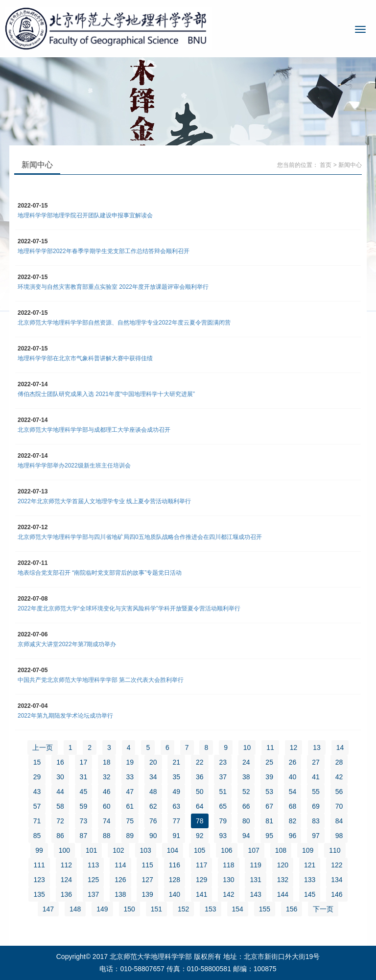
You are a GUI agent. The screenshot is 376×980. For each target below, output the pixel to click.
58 (60, 806)
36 (200, 777)
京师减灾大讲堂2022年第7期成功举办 (67, 644)
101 (91, 850)
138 (120, 894)
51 (223, 792)
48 (153, 792)
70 (339, 806)
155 (265, 909)
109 (308, 850)
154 (238, 909)
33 (130, 777)
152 (183, 909)
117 (201, 865)
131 (255, 880)
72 (60, 821)
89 (130, 836)
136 (66, 894)
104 (173, 850)
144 (283, 894)
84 (339, 821)
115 (147, 865)
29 (37, 777)
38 (246, 777)
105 (200, 850)
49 (176, 792)
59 (84, 806)
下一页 (323, 909)
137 (93, 894)
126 (120, 880)
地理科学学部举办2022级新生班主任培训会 (74, 466)
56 (339, 792)
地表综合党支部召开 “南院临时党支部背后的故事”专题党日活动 (100, 573)
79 (223, 821)
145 (310, 894)
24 (246, 762)
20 (153, 762)
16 (60, 762)
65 (223, 806)
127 (147, 880)
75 (130, 821)
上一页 (43, 747)
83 (316, 821)
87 (84, 836)
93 (223, 836)
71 (37, 821)
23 (223, 762)
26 (293, 762)
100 (64, 850)
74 (107, 821)
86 (60, 836)
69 (316, 806)
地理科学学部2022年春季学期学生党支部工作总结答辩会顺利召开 (104, 251)
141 (201, 894)
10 (247, 747)
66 (246, 806)
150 (129, 909)
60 (107, 806)
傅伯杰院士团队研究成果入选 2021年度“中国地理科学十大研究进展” (106, 394)
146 (337, 894)
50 (200, 792)
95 (269, 836)
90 (153, 836)
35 (176, 777)
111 (39, 865)
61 (130, 806)
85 (37, 836)
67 (269, 806)
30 (60, 777)
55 (316, 792)
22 (200, 762)
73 (84, 821)
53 (269, 792)
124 (66, 880)
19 (130, 762)
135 (39, 894)
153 (210, 909)
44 (60, 792)
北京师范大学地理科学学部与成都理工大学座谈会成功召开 (94, 430)
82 (293, 821)
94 (246, 836)
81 (269, 821)
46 (107, 792)
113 (93, 865)
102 (118, 850)
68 (293, 806)
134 (337, 880)
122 (337, 865)
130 (228, 880)
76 (153, 821)
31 (84, 777)
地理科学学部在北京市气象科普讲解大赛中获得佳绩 (85, 358)
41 (316, 777)
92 (200, 836)
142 (228, 894)
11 (270, 747)
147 (48, 909)
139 (147, 894)
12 (294, 747)
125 (93, 880)
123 (39, 880)
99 (39, 850)
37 (223, 777)
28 (339, 762)
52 (246, 792)
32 (107, 777)
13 (317, 747)
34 (153, 777)
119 (255, 865)
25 (269, 762)
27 (316, 762)
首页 (326, 165)
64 (200, 806)
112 (66, 865)
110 (335, 850)
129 (201, 880)
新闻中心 (350, 165)
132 (283, 880)
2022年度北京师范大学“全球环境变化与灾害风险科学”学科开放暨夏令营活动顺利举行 (129, 608)
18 (107, 762)
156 (292, 909)
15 (37, 762)
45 (84, 792)
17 (84, 762)
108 (281, 850)
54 (293, 792)
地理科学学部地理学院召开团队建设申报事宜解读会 (85, 215)
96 (293, 836)
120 (283, 865)
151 (156, 909)
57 (37, 806)
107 (254, 850)
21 (176, 762)
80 (246, 821)
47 (130, 792)
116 (175, 865)
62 (153, 806)
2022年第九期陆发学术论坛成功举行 (65, 716)
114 (120, 865)
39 (269, 777)
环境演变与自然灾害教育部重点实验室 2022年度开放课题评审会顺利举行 (113, 287)
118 (228, 865)
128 (175, 880)
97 (316, 836)
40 (293, 777)
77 (176, 821)
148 (75, 909)
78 (200, 821)
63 (176, 806)
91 (176, 836)
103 (146, 850)
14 (340, 747)
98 (339, 836)
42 (339, 777)
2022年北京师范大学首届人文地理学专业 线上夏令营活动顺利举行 (104, 501)
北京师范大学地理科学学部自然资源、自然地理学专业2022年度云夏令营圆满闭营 (124, 323)
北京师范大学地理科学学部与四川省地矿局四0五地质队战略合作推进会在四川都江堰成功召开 (140, 537)
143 (255, 894)
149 (102, 909)
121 (310, 865)
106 (226, 850)
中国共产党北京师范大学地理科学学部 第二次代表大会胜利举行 (101, 680)
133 (310, 880)
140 (175, 894)
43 (37, 792)
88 (107, 836)
